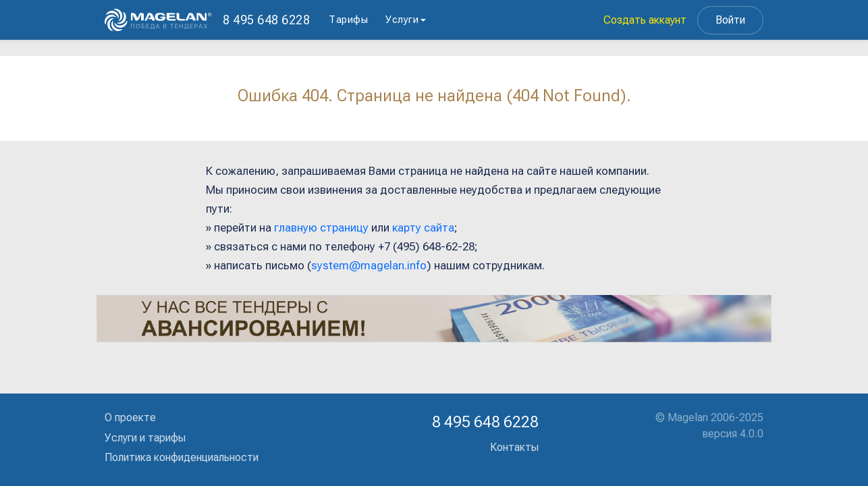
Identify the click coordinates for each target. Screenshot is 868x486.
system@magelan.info (369, 265)
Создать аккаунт (645, 20)
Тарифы (348, 20)
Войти (730, 20)
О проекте (130, 417)
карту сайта (423, 227)
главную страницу (321, 227)
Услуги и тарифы (145, 438)
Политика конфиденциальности (182, 457)
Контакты (514, 447)
